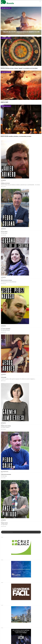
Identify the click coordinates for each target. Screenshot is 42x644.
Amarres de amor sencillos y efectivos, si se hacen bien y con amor (16, 136)
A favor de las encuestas (6, 474)
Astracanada (4, 377)
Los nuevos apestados (6, 329)
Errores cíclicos (4, 232)
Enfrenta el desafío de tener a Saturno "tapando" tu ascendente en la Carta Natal (19, 68)
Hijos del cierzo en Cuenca (6, 280)
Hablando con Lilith (6, 8)
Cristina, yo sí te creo (5, 183)
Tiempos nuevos (4, 523)
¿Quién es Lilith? (4, 102)
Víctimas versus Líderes (6, 426)
